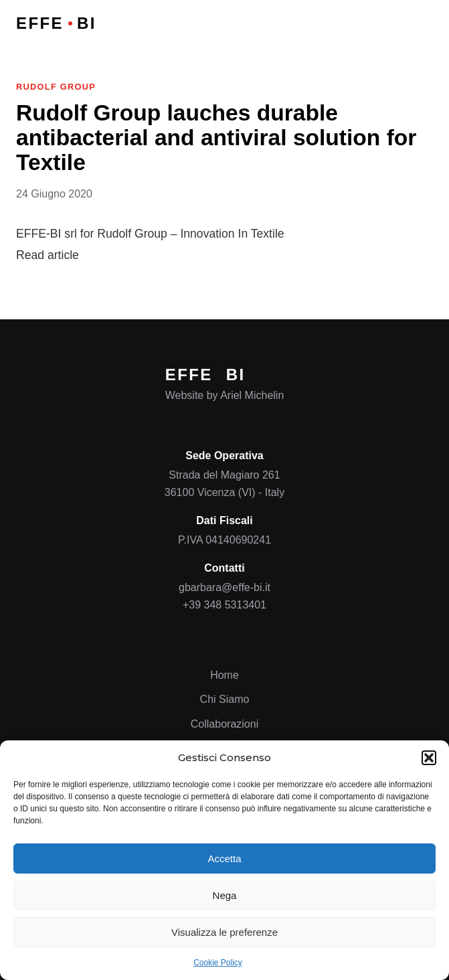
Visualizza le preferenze (224, 932)
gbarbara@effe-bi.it (224, 587)
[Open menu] (423, 23)
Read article (48, 255)
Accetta (224, 859)
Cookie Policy (218, 963)
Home (224, 675)
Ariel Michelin (252, 395)
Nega (225, 895)
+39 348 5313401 (224, 605)
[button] (429, 758)
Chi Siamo (225, 699)
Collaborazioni (224, 724)
